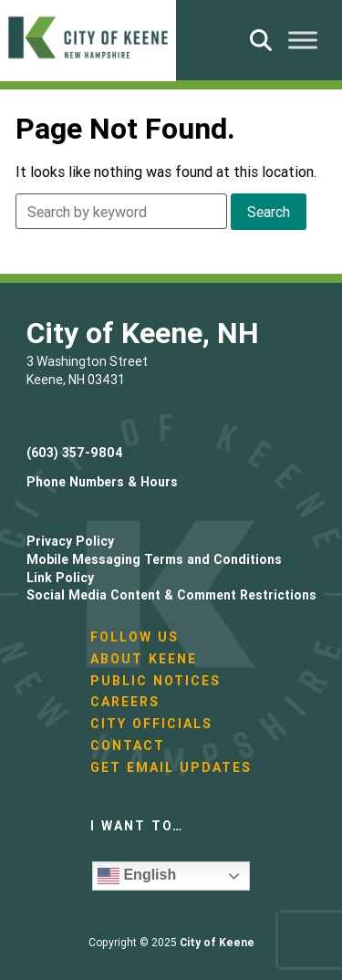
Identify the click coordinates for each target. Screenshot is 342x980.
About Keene (144, 659)
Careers (125, 702)
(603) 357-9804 (75, 453)
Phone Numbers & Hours (102, 482)
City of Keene (217, 942)
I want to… (137, 826)
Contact (128, 745)
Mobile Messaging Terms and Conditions (154, 559)
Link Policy (60, 578)
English (137, 876)
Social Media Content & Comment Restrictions (171, 595)
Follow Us (135, 637)
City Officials (151, 724)
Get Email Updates (171, 767)
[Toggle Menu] (303, 40)
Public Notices (155, 681)
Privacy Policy (70, 541)
